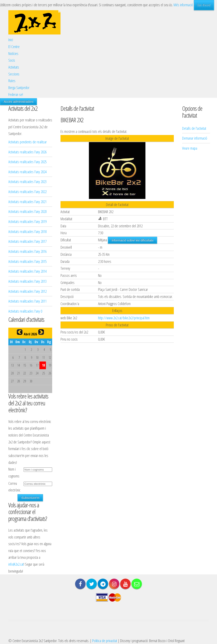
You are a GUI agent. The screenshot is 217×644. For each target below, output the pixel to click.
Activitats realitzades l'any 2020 (27, 211)
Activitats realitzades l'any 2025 (27, 162)
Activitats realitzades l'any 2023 (27, 181)
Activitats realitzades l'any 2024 (27, 172)
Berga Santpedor (19, 87)
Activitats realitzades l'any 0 (25, 311)
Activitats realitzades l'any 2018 (27, 231)
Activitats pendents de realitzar (28, 142)
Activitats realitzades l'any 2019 (27, 221)
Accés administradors (18, 101)
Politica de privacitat (105, 641)
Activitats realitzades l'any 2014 (27, 271)
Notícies (13, 53)
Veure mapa (190, 95)
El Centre (14, 46)
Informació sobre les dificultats (132, 240)
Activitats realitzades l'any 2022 (27, 192)
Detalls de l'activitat (194, 75)
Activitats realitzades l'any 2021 (27, 202)
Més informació (183, 5)
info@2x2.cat (16, 564)
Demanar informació (195, 85)
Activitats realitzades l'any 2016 (27, 251)
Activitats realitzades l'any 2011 (27, 301)
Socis (12, 60)
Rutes (12, 81)
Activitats (14, 67)
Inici (11, 40)
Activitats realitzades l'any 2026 (27, 152)
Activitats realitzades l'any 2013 (27, 281)
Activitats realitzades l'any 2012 (27, 291)
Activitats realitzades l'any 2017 (27, 241)
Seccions (14, 74)
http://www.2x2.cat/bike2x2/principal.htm (124, 318)
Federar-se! (16, 94)
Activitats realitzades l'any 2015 (27, 261)
